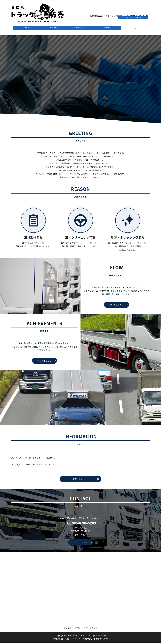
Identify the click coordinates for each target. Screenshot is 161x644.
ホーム (26, 31)
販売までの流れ (80, 31)
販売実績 (108, 31)
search (135, 31)
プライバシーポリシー (73, 629)
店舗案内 (53, 31)
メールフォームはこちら (133, 9)
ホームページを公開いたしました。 (41, 466)
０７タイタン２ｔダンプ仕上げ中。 (41, 459)
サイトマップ (92, 629)
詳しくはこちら (117, 306)
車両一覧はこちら (80, 481)
